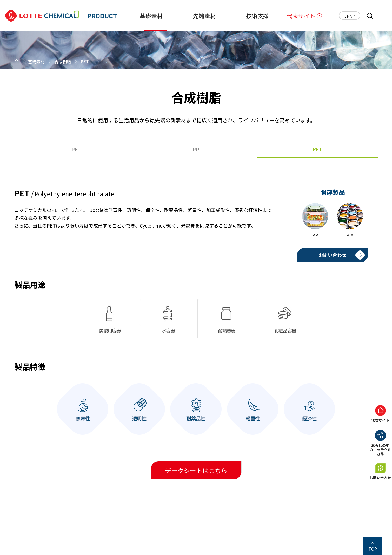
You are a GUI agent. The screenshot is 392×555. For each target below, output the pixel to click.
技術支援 (247, 16)
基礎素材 (131, 16)
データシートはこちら (196, 470)
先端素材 (189, 16)
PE (75, 149)
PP (196, 149)
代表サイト (301, 16)
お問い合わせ (333, 255)
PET (317, 149)
